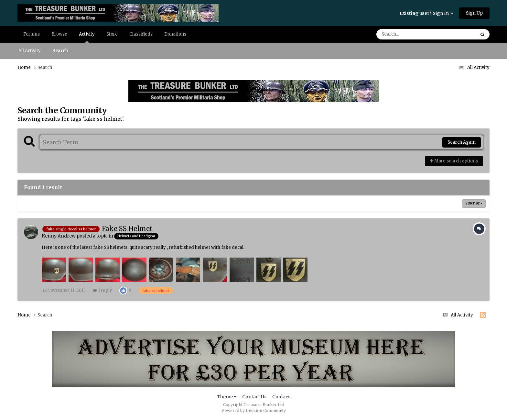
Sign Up (474, 13)
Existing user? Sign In (426, 13)
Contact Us (254, 397)
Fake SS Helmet (127, 229)
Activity (87, 37)
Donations (175, 34)
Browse (59, 34)
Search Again (462, 142)
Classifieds (141, 34)
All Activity (30, 51)
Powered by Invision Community (254, 410)
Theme (227, 397)
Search (60, 51)
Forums (32, 34)
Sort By (474, 203)
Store (112, 34)
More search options (454, 161)
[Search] (408, 34)
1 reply (102, 290)
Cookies (281, 397)
